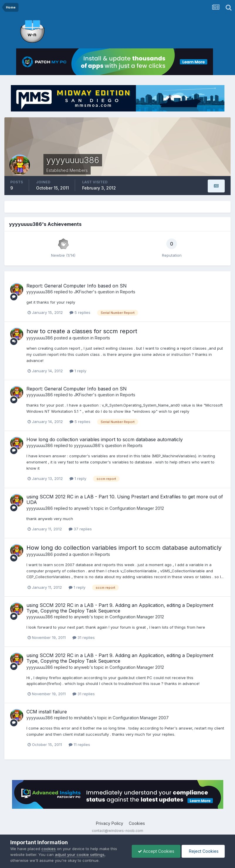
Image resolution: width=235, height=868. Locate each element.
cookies (49, 849)
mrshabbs (83, 718)
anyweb (82, 508)
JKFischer (83, 292)
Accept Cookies (156, 851)
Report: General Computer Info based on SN (77, 286)
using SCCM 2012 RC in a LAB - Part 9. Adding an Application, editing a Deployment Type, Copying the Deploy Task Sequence (120, 608)
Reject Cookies (203, 851)
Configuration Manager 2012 (137, 508)
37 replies (80, 529)
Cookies (137, 823)
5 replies (80, 312)
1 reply (78, 371)
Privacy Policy (110, 823)
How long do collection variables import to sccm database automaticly (105, 439)
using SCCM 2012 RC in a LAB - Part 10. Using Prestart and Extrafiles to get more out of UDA (125, 499)
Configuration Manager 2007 (141, 718)
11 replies (79, 745)
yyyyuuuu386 (40, 292)
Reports (128, 292)
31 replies (84, 637)
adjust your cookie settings (80, 855)
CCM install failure (47, 712)
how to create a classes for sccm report (82, 331)
